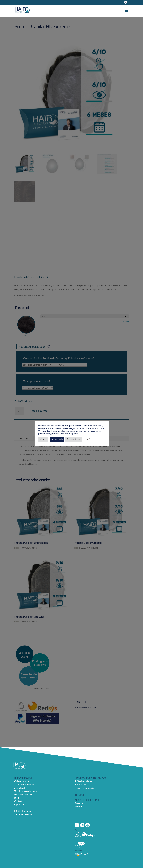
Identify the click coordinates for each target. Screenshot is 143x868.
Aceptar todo (57, 439)
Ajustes (43, 439)
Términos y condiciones (26, 791)
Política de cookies (23, 795)
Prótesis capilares (83, 781)
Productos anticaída (84, 788)
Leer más (87, 439)
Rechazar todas (73, 439)
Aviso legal (20, 788)
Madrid (78, 807)
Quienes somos (22, 781)
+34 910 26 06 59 (23, 814)
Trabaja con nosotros (24, 784)
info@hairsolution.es (24, 811)
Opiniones (19, 804)
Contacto (19, 801)
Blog (17, 798)
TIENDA (79, 795)
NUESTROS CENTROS (87, 800)
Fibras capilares (82, 784)
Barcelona (80, 803)
